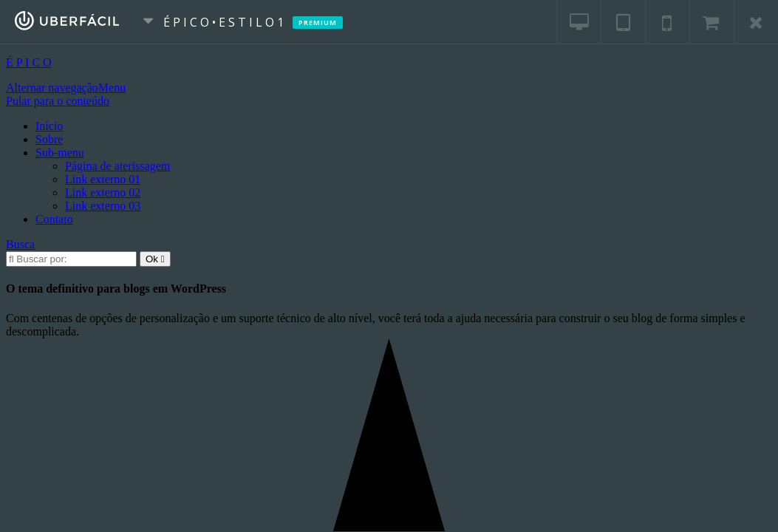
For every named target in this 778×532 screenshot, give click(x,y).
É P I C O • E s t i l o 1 (231, 22)
